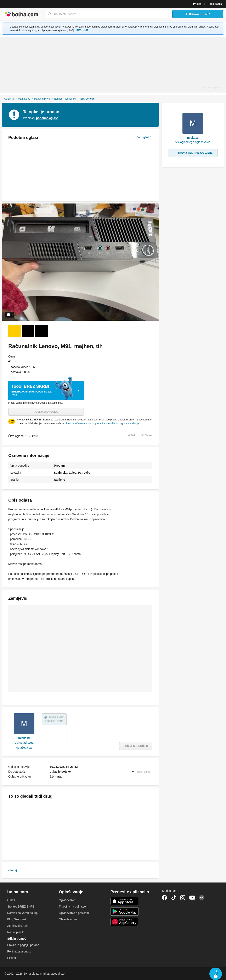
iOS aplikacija (125, 901)
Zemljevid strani (17, 926)
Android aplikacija (125, 911)
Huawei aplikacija (125, 922)
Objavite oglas (68, 919)
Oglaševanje (67, 900)
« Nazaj (13, 870)
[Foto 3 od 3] (41, 331)
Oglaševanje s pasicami (74, 913)
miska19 (24, 738)
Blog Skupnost (17, 919)
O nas (11, 900)
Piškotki (12, 958)
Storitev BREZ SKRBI (21, 907)
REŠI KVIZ (83, 30)
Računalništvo (42, 99)
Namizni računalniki (65, 99)
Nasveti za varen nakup (22, 913)
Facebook (164, 898)
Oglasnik (9, 99)
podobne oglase (47, 118)
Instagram (183, 898)
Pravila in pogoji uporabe (23, 945)
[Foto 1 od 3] (15, 331)
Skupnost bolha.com (202, 898)
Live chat (216, 974)
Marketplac (24, 99)
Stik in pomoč (17, 939)
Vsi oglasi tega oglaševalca (24, 745)
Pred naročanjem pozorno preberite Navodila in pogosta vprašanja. (103, 423)
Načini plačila (16, 932)
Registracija (215, 4)
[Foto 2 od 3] (28, 331)
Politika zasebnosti (19, 951)
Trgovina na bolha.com (74, 907)
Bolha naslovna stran (22, 14)
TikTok (174, 898)
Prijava (197, 4)
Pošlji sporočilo (46, 412)
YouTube (192, 898)
